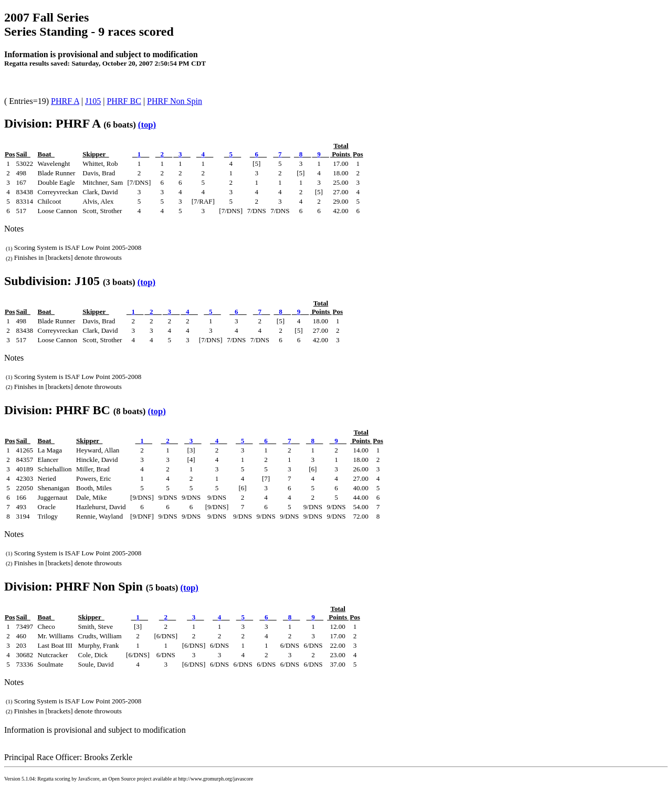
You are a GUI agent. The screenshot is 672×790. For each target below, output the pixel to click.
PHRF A (65, 101)
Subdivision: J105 (52, 281)
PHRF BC (124, 101)
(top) (147, 125)
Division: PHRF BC (57, 410)
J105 (93, 101)
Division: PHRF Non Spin (73, 586)
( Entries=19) (28, 101)
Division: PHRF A (52, 123)
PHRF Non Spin (175, 101)
